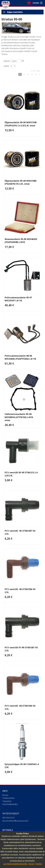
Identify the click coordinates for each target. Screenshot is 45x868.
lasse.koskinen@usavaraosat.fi (15, 821)
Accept (31, 864)
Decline (39, 864)
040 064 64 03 (8, 818)
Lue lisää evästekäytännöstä (15, 864)
